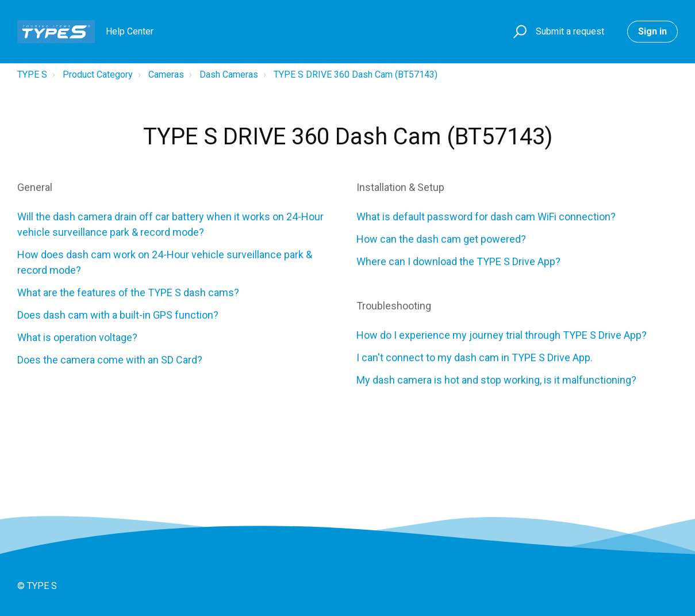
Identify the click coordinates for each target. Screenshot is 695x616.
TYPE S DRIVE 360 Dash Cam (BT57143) (356, 74)
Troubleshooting (394, 306)
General (35, 187)
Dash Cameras (229, 74)
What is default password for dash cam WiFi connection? (486, 217)
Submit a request (570, 31)
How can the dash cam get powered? (441, 239)
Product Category (98, 74)
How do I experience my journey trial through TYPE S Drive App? (502, 335)
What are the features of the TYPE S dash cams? (128, 292)
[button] (518, 32)
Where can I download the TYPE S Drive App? (458, 261)
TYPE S (32, 74)
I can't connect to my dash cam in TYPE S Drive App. (475, 357)
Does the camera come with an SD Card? (110, 360)
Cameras (166, 74)
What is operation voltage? (77, 337)
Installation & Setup (400, 187)
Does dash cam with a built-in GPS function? (118, 315)
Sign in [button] (652, 31)
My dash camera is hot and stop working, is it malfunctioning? (496, 380)
